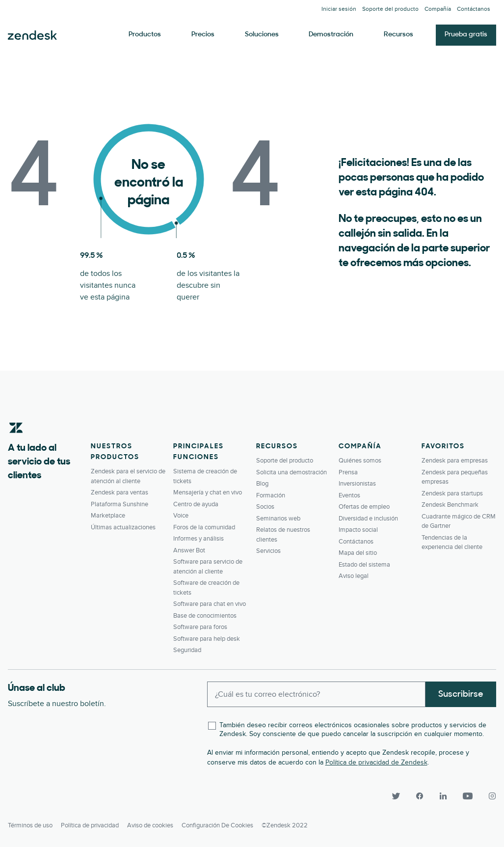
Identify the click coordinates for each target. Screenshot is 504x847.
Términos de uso (30, 825)
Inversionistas (357, 484)
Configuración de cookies (217, 825)
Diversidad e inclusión (368, 519)
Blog (262, 484)
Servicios (268, 551)
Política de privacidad (90, 825)
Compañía (438, 9)
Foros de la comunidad (204, 527)
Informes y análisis (199, 539)
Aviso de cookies (150, 825)
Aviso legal (354, 576)
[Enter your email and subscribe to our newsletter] (317, 694)
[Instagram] (488, 796)
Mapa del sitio (358, 553)
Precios (203, 35)
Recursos (398, 35)
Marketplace (108, 516)
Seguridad (187, 650)
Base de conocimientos (205, 616)
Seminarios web (278, 519)
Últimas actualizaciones (123, 527)
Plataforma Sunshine (119, 504)
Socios (265, 507)
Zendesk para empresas (455, 461)
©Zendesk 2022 (285, 825)
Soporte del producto (390, 9)
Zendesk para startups (452, 493)
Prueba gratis (466, 35)
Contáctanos (474, 9)
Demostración (331, 35)
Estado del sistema (364, 565)
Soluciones (262, 35)
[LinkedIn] (443, 796)
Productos (145, 35)
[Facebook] (420, 796)
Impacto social (358, 530)
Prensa (348, 472)
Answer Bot (189, 550)
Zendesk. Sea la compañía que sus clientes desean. (32, 35)
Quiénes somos (360, 461)
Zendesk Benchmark (450, 505)
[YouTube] (468, 796)
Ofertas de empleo (364, 507)
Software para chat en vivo (210, 604)
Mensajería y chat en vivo (208, 492)
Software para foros (200, 627)
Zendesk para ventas (119, 492)
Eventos (349, 495)
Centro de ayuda (196, 504)
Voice (181, 516)
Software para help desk (207, 639)
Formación (271, 495)
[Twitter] (396, 796)
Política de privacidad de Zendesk (376, 762)
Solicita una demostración (292, 472)
